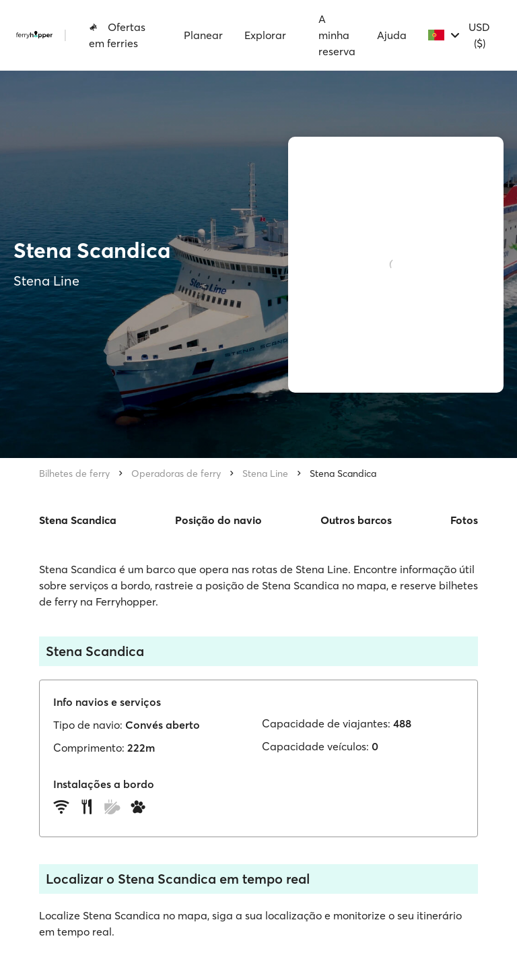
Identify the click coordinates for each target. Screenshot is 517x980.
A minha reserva (337, 35)
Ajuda (392, 35)
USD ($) (479, 35)
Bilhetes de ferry (74, 473)
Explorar (265, 35)
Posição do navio (218, 520)
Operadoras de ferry (176, 473)
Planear (203, 35)
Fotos (464, 520)
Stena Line (265, 473)
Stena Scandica (343, 473)
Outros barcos (356, 520)
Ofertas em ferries (117, 35)
